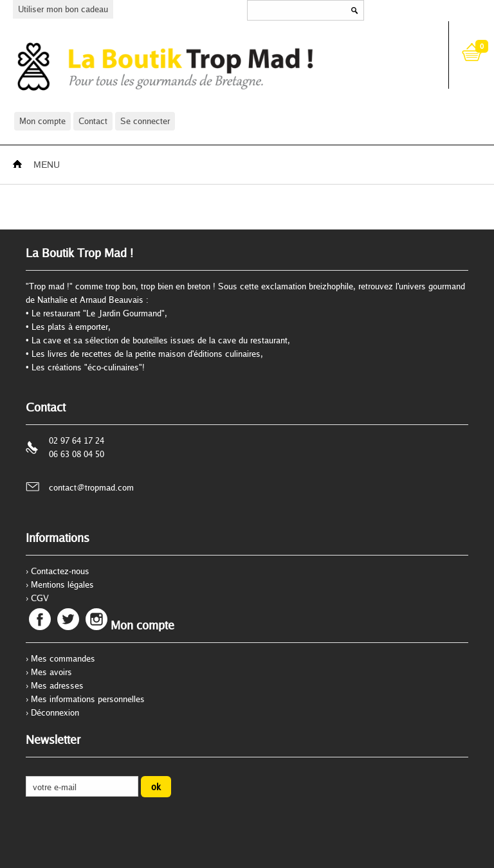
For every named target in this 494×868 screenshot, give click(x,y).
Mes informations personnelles (88, 699)
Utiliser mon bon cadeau (63, 9)
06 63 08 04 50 (77, 454)
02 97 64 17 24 (77, 440)
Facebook (40, 619)
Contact (93, 121)
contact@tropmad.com (91, 487)
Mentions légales (62, 584)
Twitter (68, 619)
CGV (40, 598)
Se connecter (145, 121)
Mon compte (42, 121)
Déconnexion (55, 712)
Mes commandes (63, 658)
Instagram (96, 619)
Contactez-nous (60, 571)
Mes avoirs (51, 672)
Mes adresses (57, 685)
